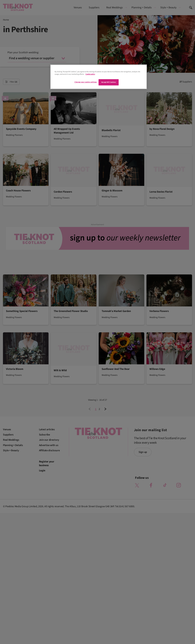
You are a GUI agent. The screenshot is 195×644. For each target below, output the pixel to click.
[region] (99, 77)
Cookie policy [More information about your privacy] (90, 74)
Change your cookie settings (86, 82)
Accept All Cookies (109, 82)
